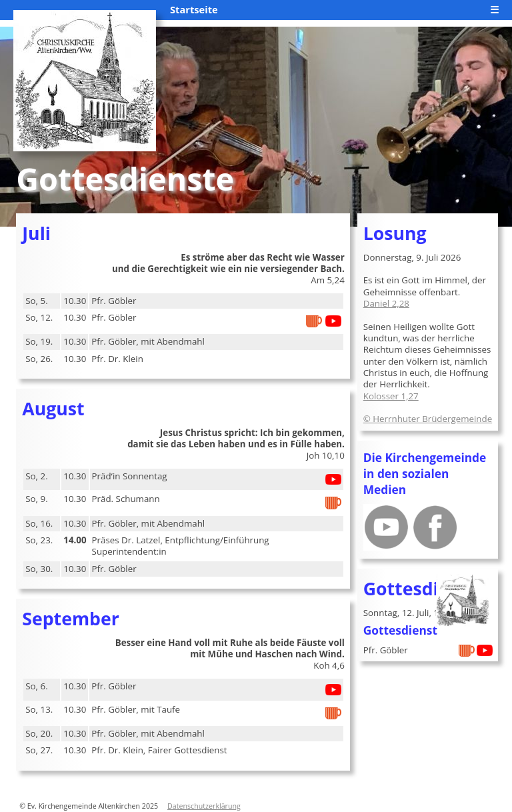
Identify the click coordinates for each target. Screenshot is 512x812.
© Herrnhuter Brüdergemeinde (428, 419)
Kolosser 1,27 (391, 396)
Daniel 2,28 (386, 303)
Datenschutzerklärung (204, 806)
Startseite (194, 9)
